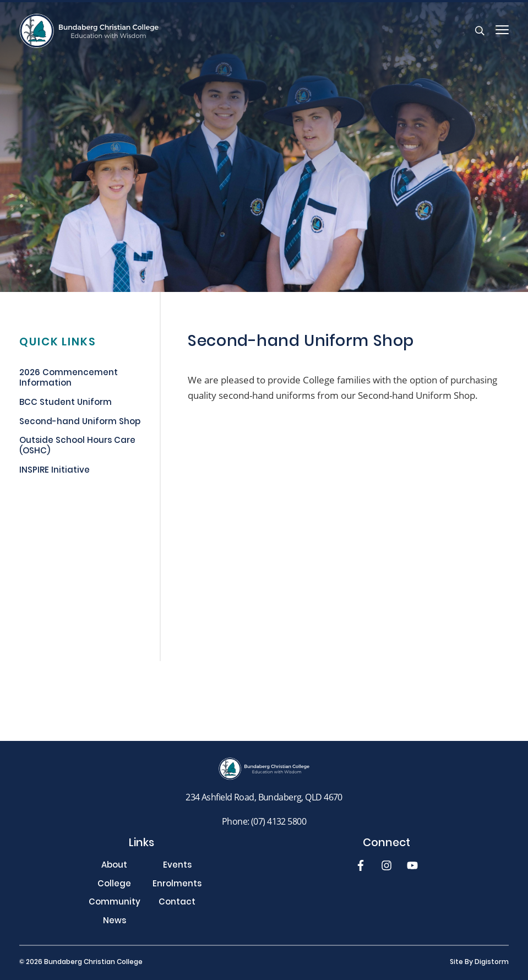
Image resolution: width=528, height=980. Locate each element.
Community (115, 903)
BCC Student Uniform (66, 404)
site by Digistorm (479, 962)
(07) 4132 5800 (279, 821)
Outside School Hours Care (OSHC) (77, 447)
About (114, 866)
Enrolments (177, 885)
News (115, 922)
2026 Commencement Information (69, 379)
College (114, 885)
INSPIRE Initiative (55, 472)
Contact (177, 903)
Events (177, 866)
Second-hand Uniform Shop (80, 423)
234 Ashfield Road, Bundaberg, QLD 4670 (264, 797)
